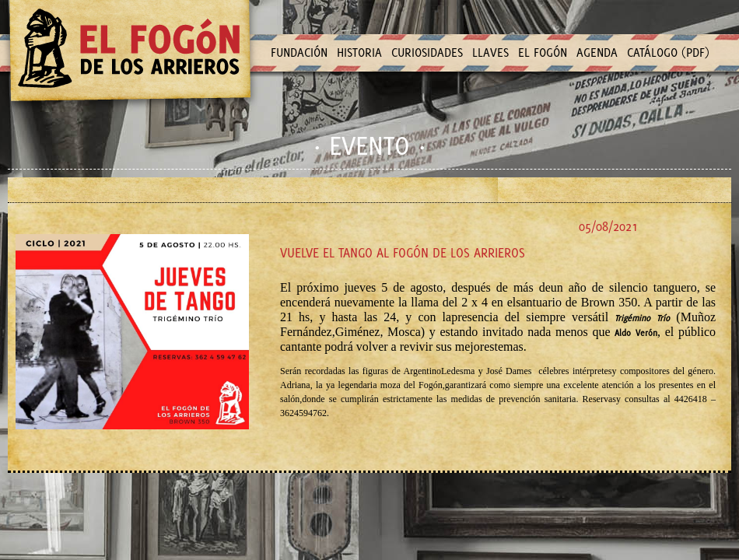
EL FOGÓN (543, 52)
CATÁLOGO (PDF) (668, 52)
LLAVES (490, 52)
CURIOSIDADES (427, 52)
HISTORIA (359, 52)
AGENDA (597, 52)
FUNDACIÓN (299, 52)
